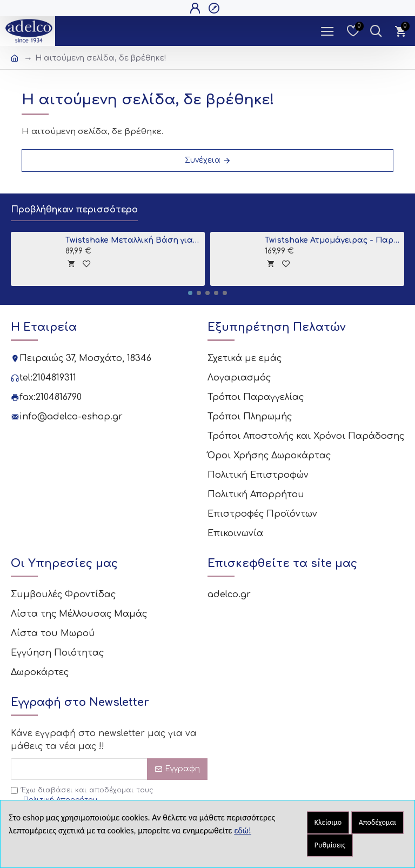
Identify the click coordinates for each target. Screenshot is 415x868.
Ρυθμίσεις (330, 845)
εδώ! (243, 830)
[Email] (109, 713)
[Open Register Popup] (215, 8)
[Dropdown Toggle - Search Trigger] (376, 31)
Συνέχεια (203, 160)
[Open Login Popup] (196, 8)
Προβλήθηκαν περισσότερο (83, 210)
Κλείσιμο (328, 822)
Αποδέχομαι (378, 822)
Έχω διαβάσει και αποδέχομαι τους (82, 740)
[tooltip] (71, 265)
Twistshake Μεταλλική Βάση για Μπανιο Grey (133, 241)
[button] (190, 294)
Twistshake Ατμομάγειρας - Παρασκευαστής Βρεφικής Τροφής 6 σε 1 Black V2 (333, 241)
